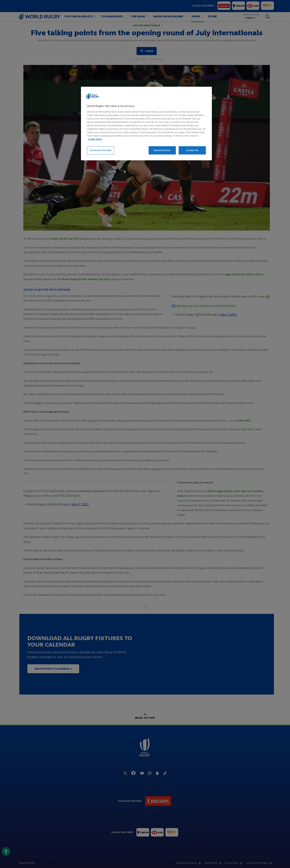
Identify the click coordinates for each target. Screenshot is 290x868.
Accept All (192, 150)
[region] (146, 124)
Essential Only (162, 150)
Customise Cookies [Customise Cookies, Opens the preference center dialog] (101, 150)
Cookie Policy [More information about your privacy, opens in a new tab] (95, 139)
